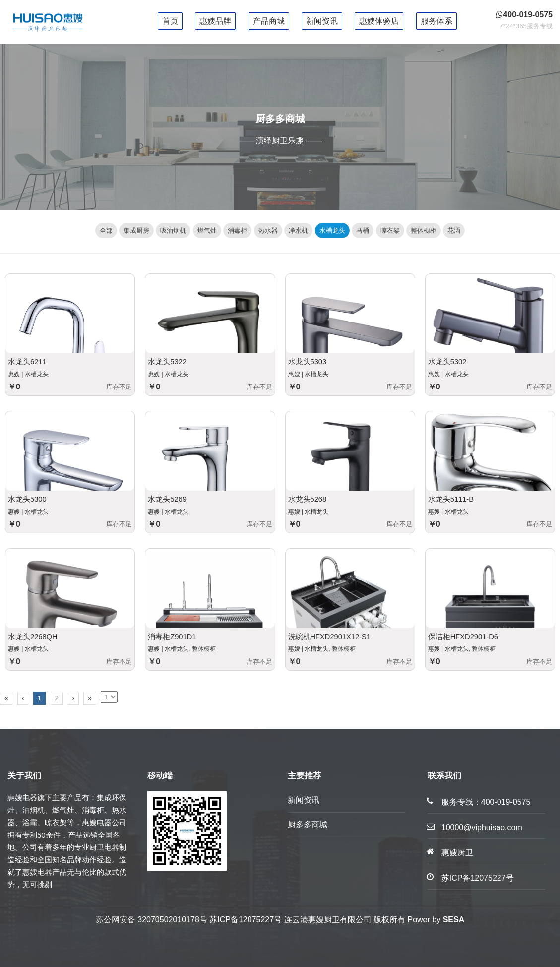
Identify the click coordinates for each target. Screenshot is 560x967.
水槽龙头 (332, 230)
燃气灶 (207, 230)
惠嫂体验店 (379, 21)
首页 (170, 21)
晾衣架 (390, 230)
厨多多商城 (308, 824)
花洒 (454, 230)
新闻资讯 (322, 21)
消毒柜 (237, 230)
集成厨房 (136, 230)
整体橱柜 (424, 230)
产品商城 (269, 21)
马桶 (363, 230)
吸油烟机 (173, 230)
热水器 (268, 230)
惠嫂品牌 (215, 21)
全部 (106, 230)
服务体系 (436, 21)
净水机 (298, 230)
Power (418, 920)
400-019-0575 (506, 802)
